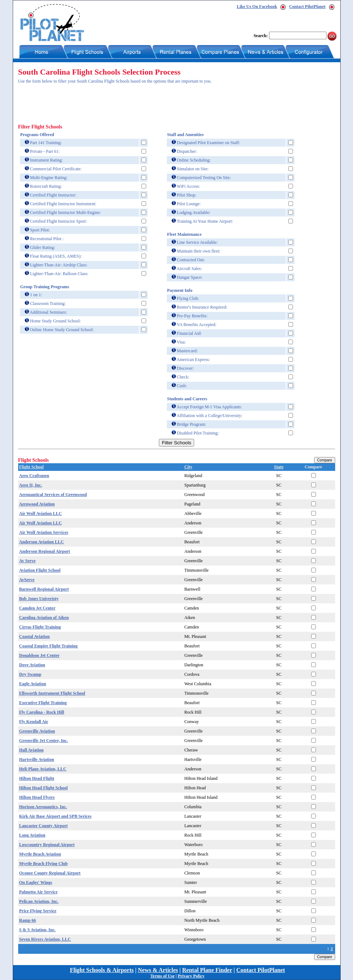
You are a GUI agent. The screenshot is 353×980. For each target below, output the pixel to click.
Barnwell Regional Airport (44, 589)
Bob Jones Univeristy (39, 599)
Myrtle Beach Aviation (40, 854)
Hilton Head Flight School (44, 788)
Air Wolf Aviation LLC (41, 513)
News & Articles (158, 970)
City (188, 467)
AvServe (27, 580)
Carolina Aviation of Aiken (44, 618)
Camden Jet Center (37, 608)
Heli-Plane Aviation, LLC (43, 769)
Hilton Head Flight (37, 778)
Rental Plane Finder (207, 970)
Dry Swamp (30, 674)
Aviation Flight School (40, 570)
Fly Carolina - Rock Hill (42, 712)
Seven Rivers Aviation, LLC (45, 939)
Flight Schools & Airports (102, 970)
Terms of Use (162, 976)
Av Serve (27, 561)
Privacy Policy (191, 976)
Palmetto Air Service (39, 892)
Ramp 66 (28, 920)
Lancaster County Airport (44, 826)
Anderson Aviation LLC (42, 542)
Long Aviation (32, 835)
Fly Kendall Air (34, 722)
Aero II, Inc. (31, 485)
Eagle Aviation (33, 684)
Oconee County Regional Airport (50, 873)
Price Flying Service (38, 911)
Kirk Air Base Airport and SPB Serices (55, 816)
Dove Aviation (32, 665)
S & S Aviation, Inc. (37, 930)
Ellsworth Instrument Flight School (52, 693)
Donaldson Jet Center (39, 655)
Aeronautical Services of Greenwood (53, 495)
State (279, 467)
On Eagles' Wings (36, 882)
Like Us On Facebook (257, 7)
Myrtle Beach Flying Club (44, 864)
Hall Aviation (31, 750)
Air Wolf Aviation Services (44, 532)
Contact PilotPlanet (307, 7)
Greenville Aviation (37, 731)
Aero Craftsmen (34, 476)
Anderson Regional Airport (45, 551)
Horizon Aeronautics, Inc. (43, 807)
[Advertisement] (151, 106)
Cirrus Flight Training (40, 627)
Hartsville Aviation (37, 759)
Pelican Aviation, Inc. (39, 901)
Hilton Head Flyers (37, 797)
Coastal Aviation (35, 636)
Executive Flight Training (43, 703)
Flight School (32, 467)
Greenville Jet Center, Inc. (44, 741)
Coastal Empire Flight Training (49, 646)
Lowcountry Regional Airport (47, 845)
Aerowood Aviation (37, 504)
